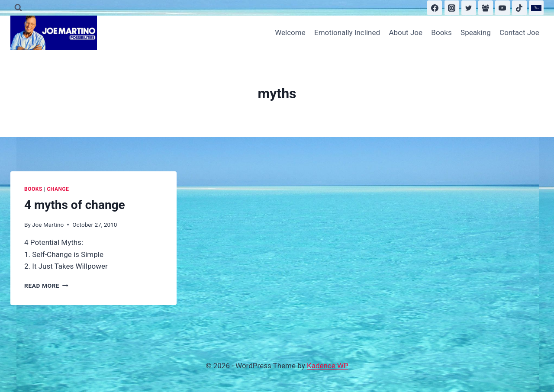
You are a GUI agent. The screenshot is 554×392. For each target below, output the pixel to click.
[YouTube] (502, 8)
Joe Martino (48, 225)
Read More (46, 286)
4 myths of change (75, 205)
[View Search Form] (18, 8)
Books (441, 32)
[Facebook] (435, 8)
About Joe (406, 32)
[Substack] (536, 8)
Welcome (290, 32)
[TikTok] (519, 8)
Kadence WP (328, 366)
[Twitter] (469, 8)
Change (58, 189)
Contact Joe (519, 32)
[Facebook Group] (486, 8)
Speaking (476, 32)
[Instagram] (452, 8)
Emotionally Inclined (347, 32)
